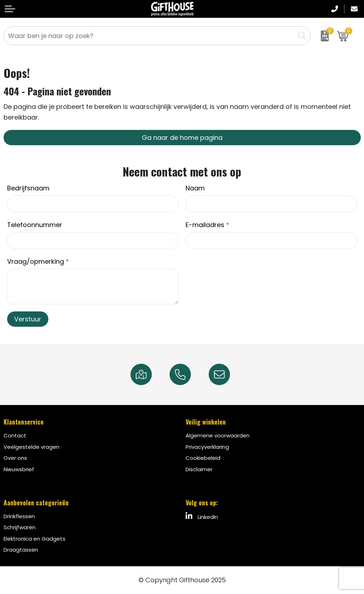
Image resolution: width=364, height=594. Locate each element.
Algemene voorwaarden (218, 435)
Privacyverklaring (207, 447)
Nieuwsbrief (19, 469)
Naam (195, 188)
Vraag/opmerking (38, 261)
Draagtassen (21, 550)
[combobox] (149, 36)
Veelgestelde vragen (31, 447)
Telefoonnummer (35, 225)
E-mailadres (207, 225)
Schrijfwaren (20, 527)
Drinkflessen (19, 516)
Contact (15, 435)
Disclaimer (199, 469)
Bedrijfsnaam (28, 188)
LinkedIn (202, 516)
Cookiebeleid (203, 458)
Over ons (15, 458)
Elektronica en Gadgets (34, 539)
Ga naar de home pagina (182, 138)
